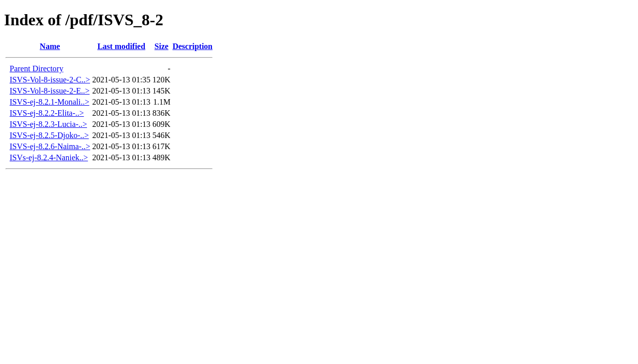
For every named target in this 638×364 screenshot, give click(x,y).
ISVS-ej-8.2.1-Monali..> (49, 102)
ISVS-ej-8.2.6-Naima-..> (50, 146)
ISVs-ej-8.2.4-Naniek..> (49, 157)
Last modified (121, 46)
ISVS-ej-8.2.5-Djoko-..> (49, 135)
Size (161, 46)
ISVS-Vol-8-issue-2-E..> (50, 91)
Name (50, 46)
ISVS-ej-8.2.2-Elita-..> (47, 113)
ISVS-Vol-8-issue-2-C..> (50, 80)
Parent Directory (36, 69)
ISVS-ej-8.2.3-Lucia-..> (48, 124)
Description (193, 46)
